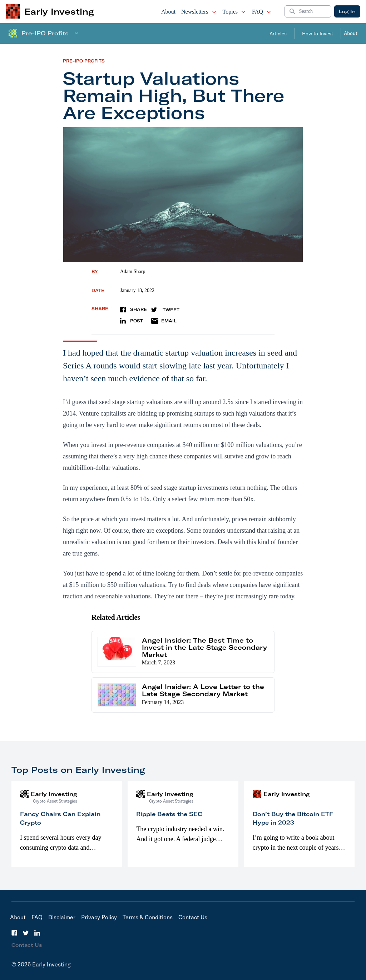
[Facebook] (14, 933)
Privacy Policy (99, 917)
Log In (347, 11)
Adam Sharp (133, 272)
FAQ (262, 12)
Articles (278, 34)
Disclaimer (62, 917)
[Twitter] (26, 933)
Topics (234, 12)
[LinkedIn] (37, 933)
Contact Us (193, 917)
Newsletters (199, 12)
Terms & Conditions (148, 917)
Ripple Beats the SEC (169, 814)
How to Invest (318, 34)
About (168, 12)
